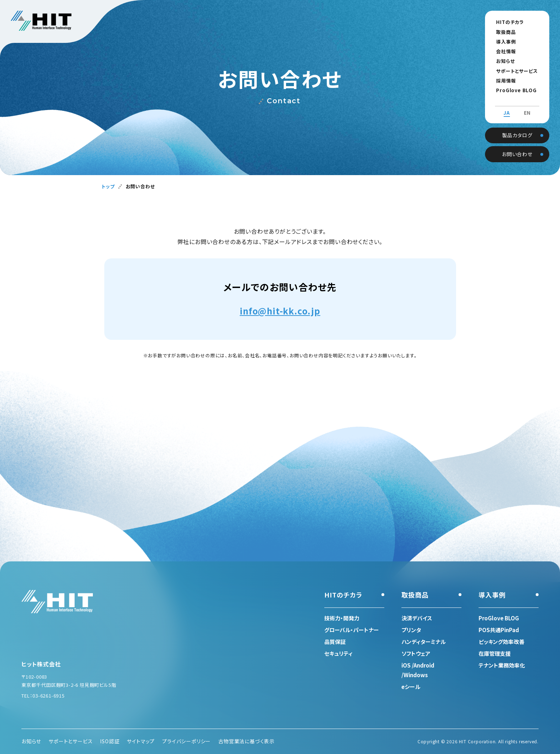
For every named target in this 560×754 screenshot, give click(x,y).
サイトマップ (141, 741)
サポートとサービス (514, 71)
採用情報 (503, 81)
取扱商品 (503, 32)
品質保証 (335, 642)
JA (507, 106)
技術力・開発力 (342, 618)
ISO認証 (110, 741)
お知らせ (502, 61)
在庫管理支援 (495, 653)
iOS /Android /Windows (418, 670)
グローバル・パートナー (352, 630)
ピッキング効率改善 (501, 642)
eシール (411, 687)
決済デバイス (417, 618)
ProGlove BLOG (513, 90)
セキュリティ (338, 653)
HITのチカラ (507, 22)
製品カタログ (517, 128)
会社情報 (503, 51)
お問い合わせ (517, 147)
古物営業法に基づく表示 (246, 741)
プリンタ (411, 630)
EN (527, 106)
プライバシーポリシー (186, 741)
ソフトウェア (416, 653)
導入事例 (503, 42)
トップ (108, 186)
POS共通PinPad (499, 630)
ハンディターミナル (424, 642)
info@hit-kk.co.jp (280, 311)
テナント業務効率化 (502, 665)
